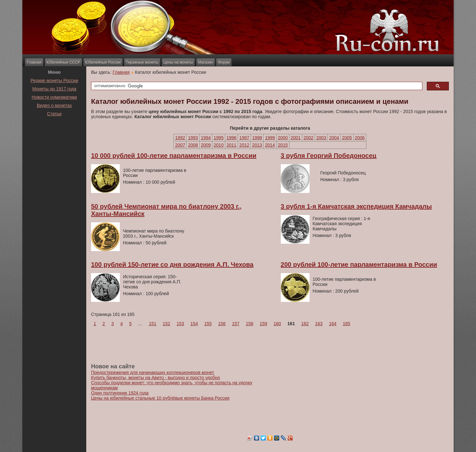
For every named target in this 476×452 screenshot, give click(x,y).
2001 (296, 138)
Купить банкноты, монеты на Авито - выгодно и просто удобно (155, 378)
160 (277, 324)
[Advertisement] (54, 134)
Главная (34, 62)
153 (180, 324)
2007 (180, 145)
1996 (231, 138)
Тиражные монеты (142, 62)
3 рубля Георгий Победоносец (329, 156)
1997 (244, 138)
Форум (224, 62)
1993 (193, 138)
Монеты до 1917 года (54, 89)
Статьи (54, 114)
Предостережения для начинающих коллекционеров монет (153, 372)
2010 (219, 145)
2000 (283, 138)
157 (236, 324)
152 (166, 324)
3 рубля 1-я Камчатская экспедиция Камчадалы (356, 206)
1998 (257, 138)
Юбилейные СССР (63, 62)
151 (153, 324)
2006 (360, 138)
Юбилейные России (103, 62)
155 (208, 324)
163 (319, 324)
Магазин (205, 62)
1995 (219, 138)
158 (250, 324)
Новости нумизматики (54, 97)
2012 (244, 145)
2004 (334, 138)
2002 (308, 138)
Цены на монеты (178, 62)
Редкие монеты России (54, 80)
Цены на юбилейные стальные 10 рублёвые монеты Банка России (160, 398)
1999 (270, 138)
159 (263, 324)
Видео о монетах (54, 105)
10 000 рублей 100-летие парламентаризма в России (174, 156)
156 (222, 324)
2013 (257, 145)
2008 (193, 145)
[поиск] (256, 86)
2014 (270, 145)
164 (333, 324)
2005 (347, 138)
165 (346, 324)
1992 (180, 138)
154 (194, 324)
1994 (206, 138)
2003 (321, 138)
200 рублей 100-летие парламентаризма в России (359, 264)
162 (305, 324)
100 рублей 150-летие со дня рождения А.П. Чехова (172, 264)
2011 (231, 145)
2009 (206, 145)
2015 (283, 145)
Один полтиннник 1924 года (120, 393)
